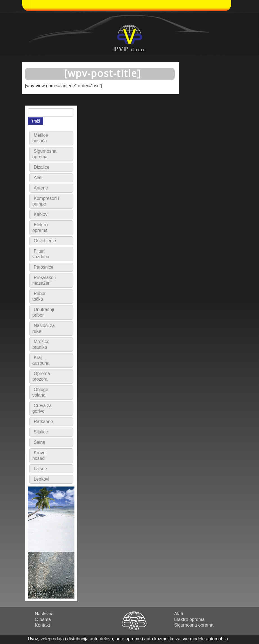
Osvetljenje (45, 241)
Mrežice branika (41, 344)
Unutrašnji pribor (43, 312)
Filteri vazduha (41, 254)
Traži (36, 121)
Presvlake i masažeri (44, 280)
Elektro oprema (40, 228)
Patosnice (44, 267)
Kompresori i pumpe (46, 201)
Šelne (39, 442)
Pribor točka (39, 296)
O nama (43, 619)
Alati (38, 178)
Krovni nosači (39, 455)
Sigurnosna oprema (44, 154)
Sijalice (41, 432)
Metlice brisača (40, 138)
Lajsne (40, 469)
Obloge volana (40, 392)
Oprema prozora (41, 376)
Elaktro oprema (189, 619)
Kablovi (41, 214)
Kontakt (42, 625)
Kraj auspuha (41, 360)
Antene (41, 188)
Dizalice (42, 167)
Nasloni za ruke (44, 328)
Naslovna (44, 614)
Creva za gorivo (42, 408)
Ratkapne (43, 422)
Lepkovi (41, 479)
